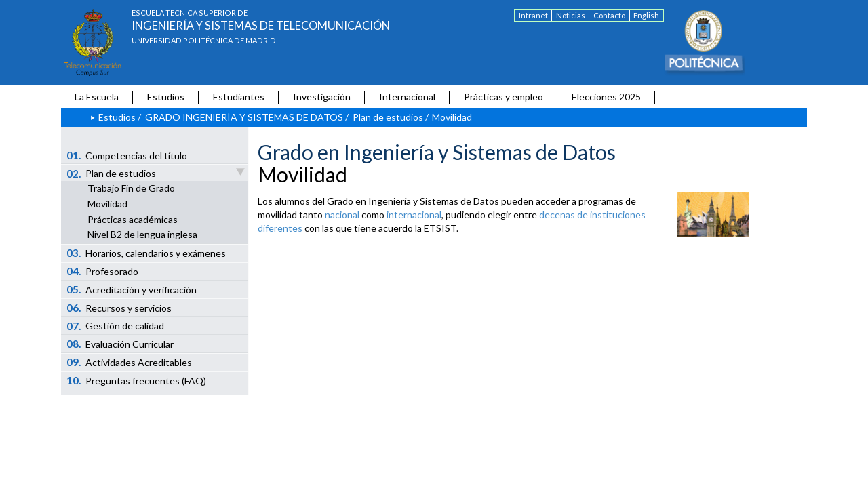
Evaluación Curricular (120, 344)
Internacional (407, 97)
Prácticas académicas (133, 219)
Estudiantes (239, 97)
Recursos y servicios (119, 308)
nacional (342, 215)
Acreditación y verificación (132, 289)
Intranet (533, 15)
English (646, 15)
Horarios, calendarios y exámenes (146, 253)
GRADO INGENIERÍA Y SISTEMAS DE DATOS (244, 117)
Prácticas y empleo (504, 97)
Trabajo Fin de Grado (131, 188)
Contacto (609, 15)
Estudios (166, 97)
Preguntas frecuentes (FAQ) (137, 380)
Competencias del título (127, 155)
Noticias (571, 15)
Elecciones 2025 (606, 97)
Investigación (322, 97)
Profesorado (103, 271)
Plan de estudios (388, 117)
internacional (414, 215)
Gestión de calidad (116, 326)
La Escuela (97, 97)
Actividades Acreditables (130, 362)
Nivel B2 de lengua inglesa (142, 234)
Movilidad (107, 204)
